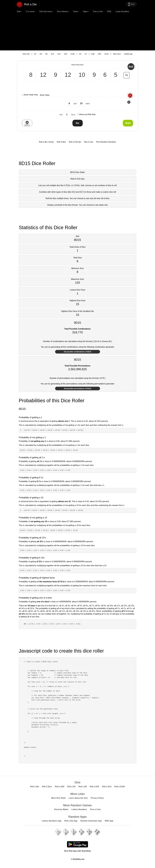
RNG (109, 11)
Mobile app (128, 54)
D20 (66, 54)
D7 (86, 54)
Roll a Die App (71, 821)
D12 (59, 54)
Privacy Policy (97, 798)
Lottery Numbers (79, 809)
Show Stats (45, 95)
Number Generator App (91, 821)
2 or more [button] (30, 11)
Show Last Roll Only (87, 114)
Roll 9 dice (61, 142)
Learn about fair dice (78, 798)
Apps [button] (86, 11)
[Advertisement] (77, 32)
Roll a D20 (60, 787)
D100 (73, 54)
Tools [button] (76, 11)
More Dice (117, 54)
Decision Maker (61, 809)
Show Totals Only (31, 95)
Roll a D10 (94, 787)
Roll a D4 (71, 787)
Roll (131, 67)
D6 (41, 54)
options (27, 123)
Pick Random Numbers (106, 142)
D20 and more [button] (46, 11)
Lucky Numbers (122, 11)
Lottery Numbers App (52, 821)
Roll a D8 (83, 787)
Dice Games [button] (63, 11)
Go (77, 123)
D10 (52, 54)
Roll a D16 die (75, 142)
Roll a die (26, 54)
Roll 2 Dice (47, 787)
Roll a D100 (120, 787)
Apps (131, 4)
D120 (107, 54)
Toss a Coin (98, 11)
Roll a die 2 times (46, 142)
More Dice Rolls (58, 798)
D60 (100, 54)
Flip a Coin (89, 142)
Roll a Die (28, 3)
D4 (35, 54)
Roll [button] (19, 11)
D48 (93, 54)
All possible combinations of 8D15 (77, 352)
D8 (46, 54)
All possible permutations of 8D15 (77, 389)
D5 (80, 54)
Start (128, 123)
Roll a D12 (107, 787)
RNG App (109, 821)
